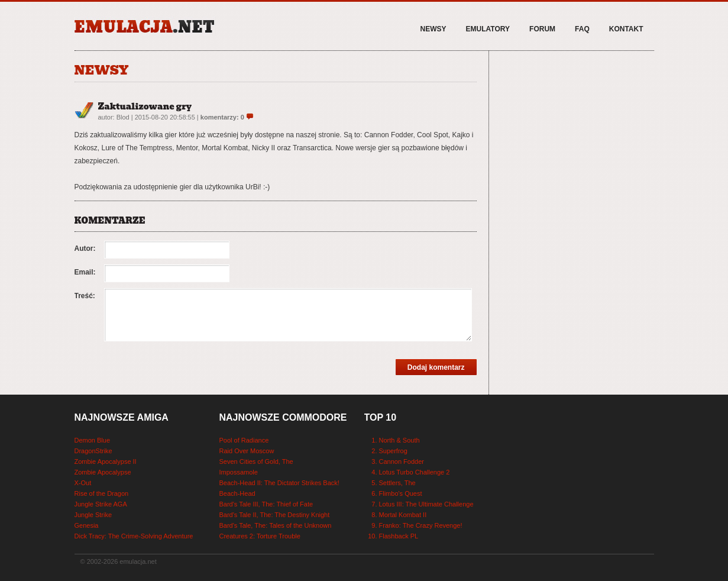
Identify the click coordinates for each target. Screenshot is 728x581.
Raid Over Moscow (247, 451)
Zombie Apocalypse (103, 472)
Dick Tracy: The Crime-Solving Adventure (134, 536)
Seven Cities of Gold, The (256, 461)
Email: (85, 272)
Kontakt (626, 29)
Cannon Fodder (402, 461)
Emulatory (488, 29)
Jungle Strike (93, 515)
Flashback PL (399, 536)
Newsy (433, 29)
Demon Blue (93, 440)
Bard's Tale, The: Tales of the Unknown (276, 525)
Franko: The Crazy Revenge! (421, 525)
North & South (399, 440)
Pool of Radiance (244, 440)
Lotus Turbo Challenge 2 (415, 472)
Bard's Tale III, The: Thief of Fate (266, 504)
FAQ (582, 29)
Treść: (85, 296)
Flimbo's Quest (401, 493)
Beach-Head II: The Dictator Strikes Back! (279, 483)
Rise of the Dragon (102, 493)
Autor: (85, 248)
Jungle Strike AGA (101, 504)
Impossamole (239, 472)
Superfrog (393, 451)
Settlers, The (397, 483)
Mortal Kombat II (403, 515)
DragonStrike (93, 451)
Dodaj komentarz (436, 367)
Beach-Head (237, 493)
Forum (542, 29)
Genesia (87, 525)
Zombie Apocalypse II (106, 461)
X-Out (83, 483)
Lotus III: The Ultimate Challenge (426, 504)
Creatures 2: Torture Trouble (260, 536)
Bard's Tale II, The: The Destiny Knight (275, 515)
